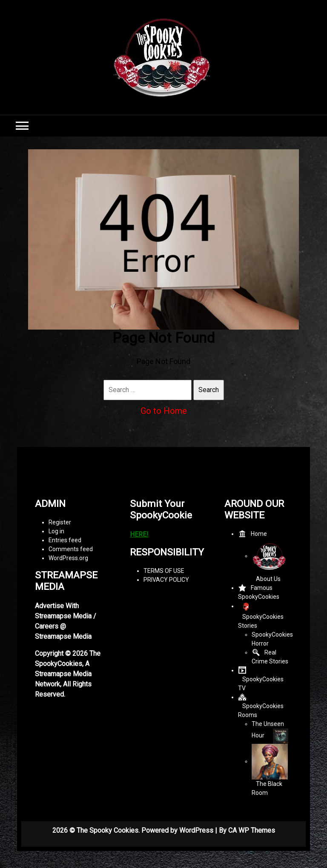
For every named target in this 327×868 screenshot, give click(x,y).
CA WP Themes (252, 830)
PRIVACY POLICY (166, 580)
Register (60, 522)
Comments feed (71, 549)
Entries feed (65, 540)
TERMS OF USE (164, 571)
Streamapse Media (63, 674)
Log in (56, 531)
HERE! (139, 534)
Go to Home (164, 411)
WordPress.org (68, 558)
